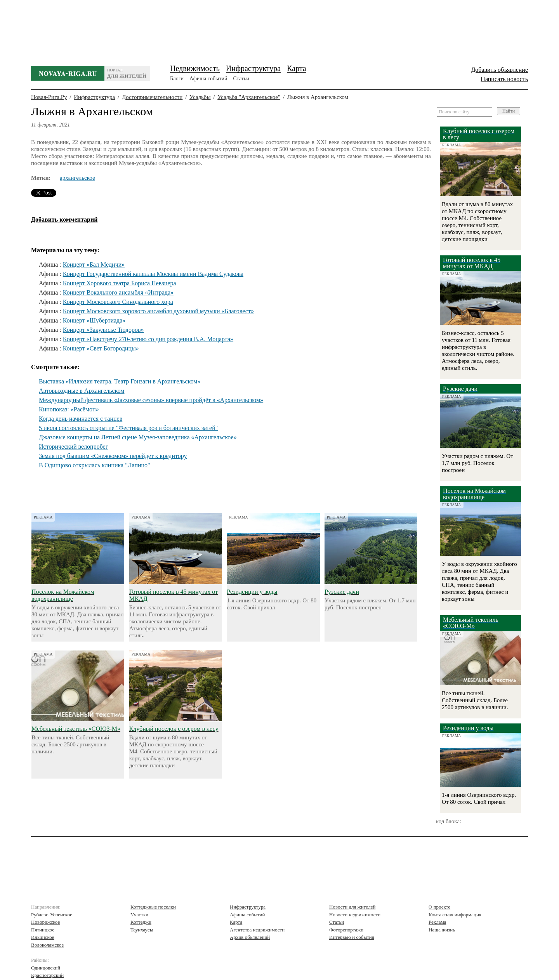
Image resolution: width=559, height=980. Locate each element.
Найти (509, 111)
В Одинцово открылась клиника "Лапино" (95, 465)
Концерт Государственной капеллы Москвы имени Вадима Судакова (153, 274)
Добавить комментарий (64, 219)
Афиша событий (208, 79)
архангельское (77, 178)
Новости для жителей (352, 907)
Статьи (241, 79)
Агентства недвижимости (257, 930)
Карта (297, 68)
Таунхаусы (142, 930)
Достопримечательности (152, 97)
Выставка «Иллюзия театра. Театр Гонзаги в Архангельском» (120, 381)
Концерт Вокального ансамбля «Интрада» (118, 292)
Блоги (177, 79)
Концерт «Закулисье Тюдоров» (103, 330)
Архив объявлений (250, 937)
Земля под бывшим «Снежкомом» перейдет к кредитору (113, 456)
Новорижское (46, 922)
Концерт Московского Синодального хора (118, 302)
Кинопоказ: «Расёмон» (69, 409)
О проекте (439, 907)
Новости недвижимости (355, 915)
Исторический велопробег (73, 447)
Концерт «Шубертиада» (94, 320)
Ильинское (43, 937)
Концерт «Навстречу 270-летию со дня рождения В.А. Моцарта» (148, 339)
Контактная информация (455, 915)
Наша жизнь (442, 930)
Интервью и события (352, 937)
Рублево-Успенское (52, 915)
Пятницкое (43, 930)
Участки (139, 915)
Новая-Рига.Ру (49, 97)
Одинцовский (46, 968)
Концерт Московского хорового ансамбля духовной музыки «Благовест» (158, 311)
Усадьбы (200, 97)
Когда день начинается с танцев (81, 419)
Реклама (437, 922)
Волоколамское (47, 945)
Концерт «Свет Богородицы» (101, 348)
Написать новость (504, 79)
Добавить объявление (499, 70)
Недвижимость (195, 68)
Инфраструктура (253, 68)
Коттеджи (141, 922)
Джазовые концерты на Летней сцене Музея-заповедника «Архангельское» (138, 437)
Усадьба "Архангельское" (249, 97)
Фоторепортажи (346, 930)
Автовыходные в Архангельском (82, 391)
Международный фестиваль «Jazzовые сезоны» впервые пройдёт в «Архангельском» (151, 400)
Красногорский (47, 975)
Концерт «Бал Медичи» (94, 265)
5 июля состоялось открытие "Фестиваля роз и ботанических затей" (128, 428)
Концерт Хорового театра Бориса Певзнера (120, 283)
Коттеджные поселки (153, 907)
